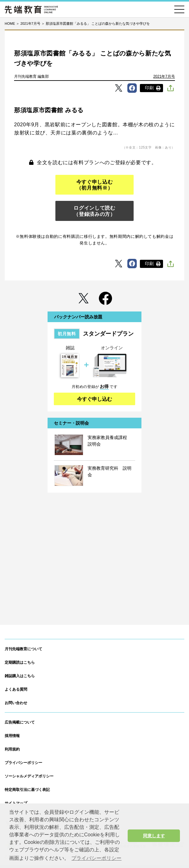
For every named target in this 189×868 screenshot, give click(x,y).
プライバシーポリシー (23, 763)
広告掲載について (20, 722)
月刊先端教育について (23, 649)
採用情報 (12, 736)
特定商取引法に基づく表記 (27, 790)
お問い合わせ (16, 703)
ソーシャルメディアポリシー (29, 776)
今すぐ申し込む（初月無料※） (94, 185)
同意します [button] (154, 836)
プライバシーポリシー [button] (96, 858)
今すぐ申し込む (94, 399)
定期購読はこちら (20, 662)
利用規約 (12, 749)
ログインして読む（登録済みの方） (94, 211)
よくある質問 (16, 689)
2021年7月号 (164, 76)
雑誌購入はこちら (20, 676)
